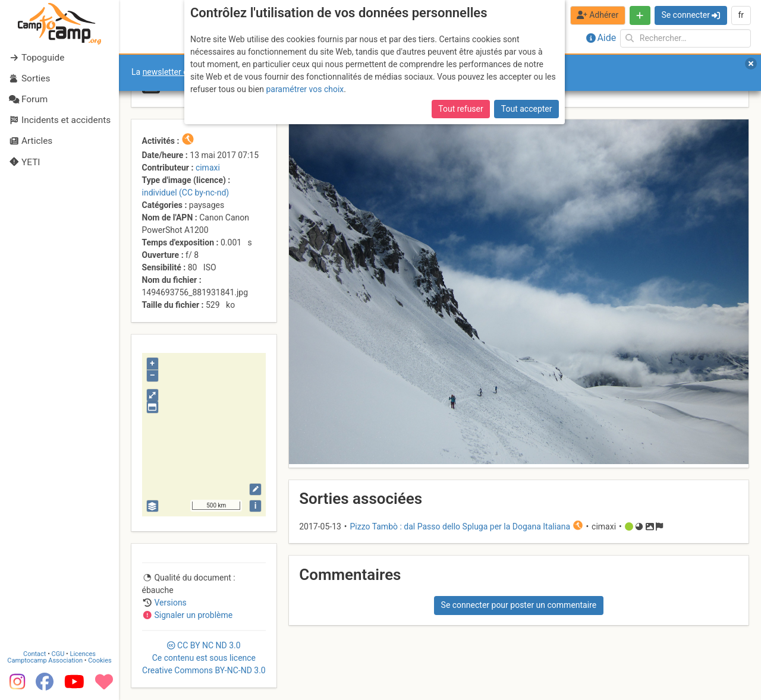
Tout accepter (527, 109)
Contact (34, 654)
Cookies (100, 660)
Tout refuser (460, 109)
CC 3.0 (204, 658)
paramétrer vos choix (305, 89)
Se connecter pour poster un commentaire (519, 605)
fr (741, 15)
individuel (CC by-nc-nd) (186, 193)
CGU (58, 654)
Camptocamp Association (45, 660)
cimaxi (208, 168)
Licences (83, 654)
